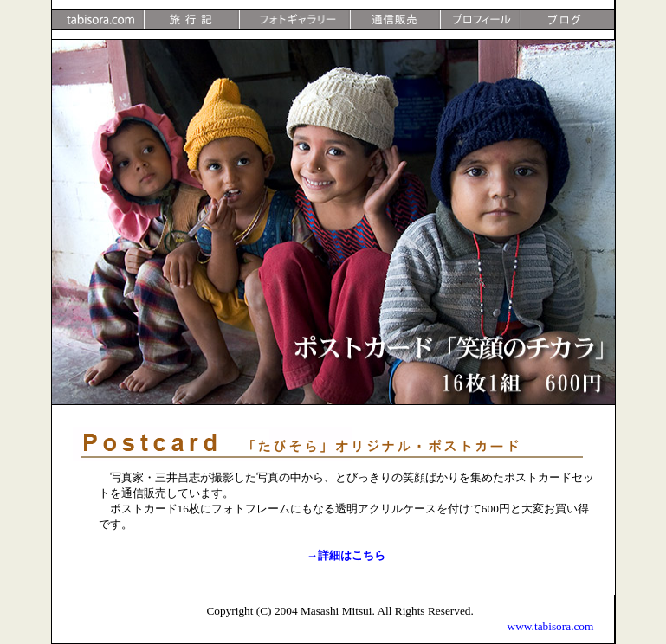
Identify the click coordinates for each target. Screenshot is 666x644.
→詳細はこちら (346, 555)
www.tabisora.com (551, 626)
